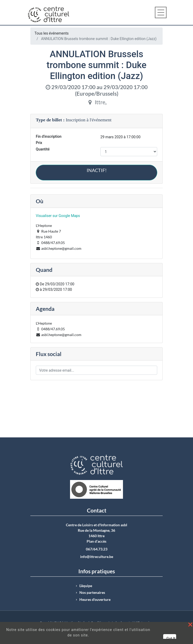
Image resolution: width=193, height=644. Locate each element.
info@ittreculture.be (97, 557)
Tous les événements (51, 33)
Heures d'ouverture (95, 600)
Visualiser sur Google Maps (58, 216)
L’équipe (86, 586)
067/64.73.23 (97, 549)
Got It (171, 639)
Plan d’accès (96, 541)
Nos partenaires (92, 593)
